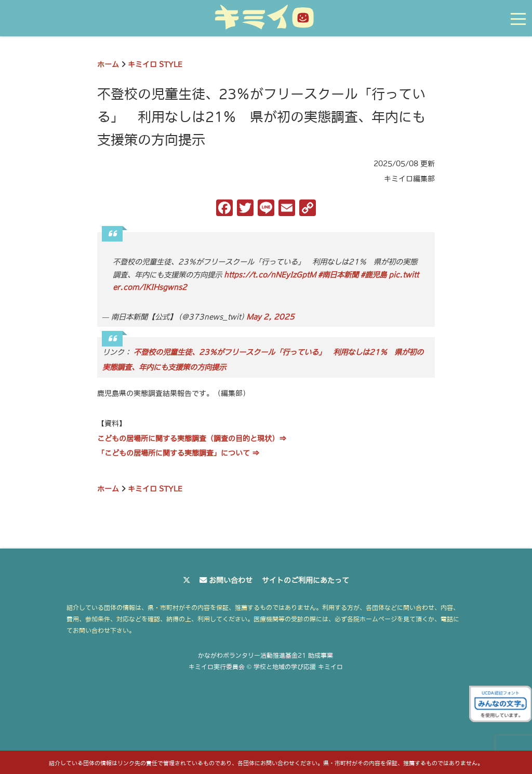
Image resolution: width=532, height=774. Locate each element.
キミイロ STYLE (155, 64)
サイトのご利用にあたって (305, 580)
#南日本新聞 (338, 275)
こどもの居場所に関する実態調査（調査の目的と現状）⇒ (192, 438)
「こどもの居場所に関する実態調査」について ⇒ (178, 453)
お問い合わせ (231, 580)
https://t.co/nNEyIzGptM (270, 275)
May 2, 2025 (270, 317)
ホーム (108, 64)
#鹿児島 (374, 275)
